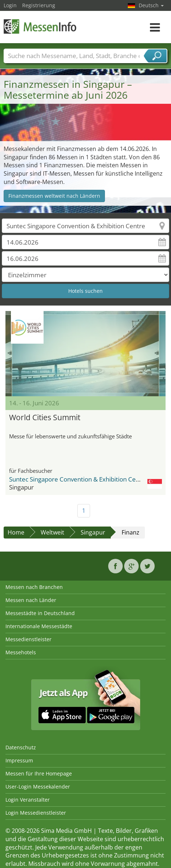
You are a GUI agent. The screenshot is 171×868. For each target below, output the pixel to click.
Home (16, 532)
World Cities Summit (45, 417)
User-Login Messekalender (38, 787)
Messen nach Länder (31, 600)
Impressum (19, 760)
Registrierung (39, 5)
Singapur (93, 532)
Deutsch (151, 5)
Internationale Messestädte (39, 626)
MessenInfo (40, 26)
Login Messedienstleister (36, 813)
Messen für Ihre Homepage (39, 773)
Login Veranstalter (28, 800)
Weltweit (52, 532)
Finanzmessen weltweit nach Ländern (54, 196)
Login (10, 5)
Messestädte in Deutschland (40, 613)
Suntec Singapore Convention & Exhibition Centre (78, 479)
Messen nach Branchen (34, 587)
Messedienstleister (28, 639)
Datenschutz (21, 747)
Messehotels (21, 652)
